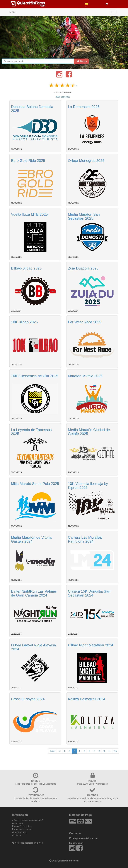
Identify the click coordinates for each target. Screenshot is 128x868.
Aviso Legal (18, 823)
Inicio (53, 751)
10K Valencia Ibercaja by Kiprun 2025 (88, 486)
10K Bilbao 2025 (24, 322)
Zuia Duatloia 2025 (83, 268)
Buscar (81, 61)
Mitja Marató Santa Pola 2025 (35, 484)
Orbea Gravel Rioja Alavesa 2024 (34, 647)
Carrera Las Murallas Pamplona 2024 (85, 539)
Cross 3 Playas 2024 (28, 699)
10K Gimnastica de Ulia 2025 (35, 376)
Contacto (17, 835)
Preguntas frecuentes (22, 829)
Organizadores (19, 832)
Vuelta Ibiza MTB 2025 (29, 214)
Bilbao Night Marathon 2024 (91, 645)
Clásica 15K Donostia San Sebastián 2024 (89, 593)
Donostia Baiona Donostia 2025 (32, 109)
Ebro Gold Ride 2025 (28, 161)
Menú (13, 12)
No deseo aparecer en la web (28, 843)
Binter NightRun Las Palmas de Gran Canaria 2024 (34, 593)
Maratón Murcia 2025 (85, 376)
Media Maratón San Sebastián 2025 (84, 216)
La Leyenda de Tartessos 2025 (31, 432)
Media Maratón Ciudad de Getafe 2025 (89, 432)
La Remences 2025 (84, 107)
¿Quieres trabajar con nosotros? (28, 820)
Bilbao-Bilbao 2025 (26, 268)
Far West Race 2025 (85, 322)
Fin (115, 751)
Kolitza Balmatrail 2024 (87, 699)
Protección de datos (22, 826)
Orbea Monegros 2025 (86, 161)
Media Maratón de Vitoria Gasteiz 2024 (31, 539)
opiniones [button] (63, 97)
